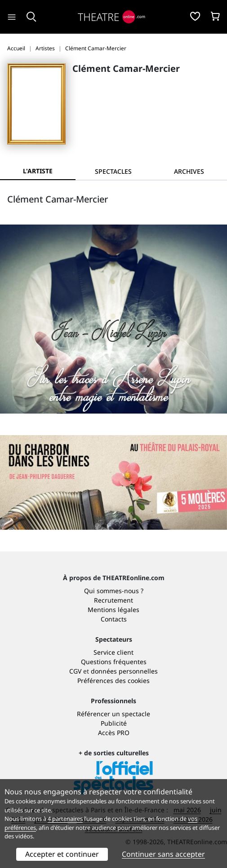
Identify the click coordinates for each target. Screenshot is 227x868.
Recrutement (113, 600)
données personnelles (124, 671)
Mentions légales (113, 610)
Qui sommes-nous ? (114, 591)
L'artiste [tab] (38, 171)
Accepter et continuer (62, 854)
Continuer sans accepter (163, 854)
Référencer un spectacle (113, 714)
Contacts (114, 619)
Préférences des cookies (113, 681)
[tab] (113, 171)
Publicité (114, 723)
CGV (75, 671)
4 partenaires (65, 819)
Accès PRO (114, 733)
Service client (113, 652)
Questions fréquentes (114, 662)
